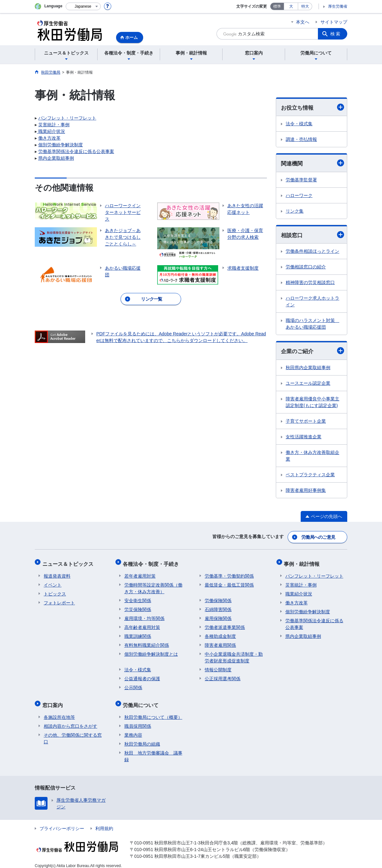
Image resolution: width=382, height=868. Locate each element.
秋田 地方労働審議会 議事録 (153, 750)
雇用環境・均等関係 (144, 615)
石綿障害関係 (218, 606)
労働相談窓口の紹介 (306, 268)
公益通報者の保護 (142, 675)
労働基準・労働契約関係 (229, 573)
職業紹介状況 (51, 131)
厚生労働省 (338, 6)
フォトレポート (59, 600)
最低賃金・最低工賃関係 (229, 582)
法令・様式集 (299, 124)
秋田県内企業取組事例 (308, 368)
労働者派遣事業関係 (225, 624)
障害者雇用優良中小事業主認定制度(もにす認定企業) (312, 403)
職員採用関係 (138, 720)
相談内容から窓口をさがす (70, 720)
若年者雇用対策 (140, 573)
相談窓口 (312, 235)
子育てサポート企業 (306, 422)
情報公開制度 (218, 667)
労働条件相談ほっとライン (312, 252)
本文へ (303, 22)
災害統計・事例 (54, 125)
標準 (277, 6)
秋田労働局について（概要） (153, 711)
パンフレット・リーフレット (67, 118)
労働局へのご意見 (319, 537)
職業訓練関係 (138, 633)
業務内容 (133, 729)
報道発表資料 (57, 573)
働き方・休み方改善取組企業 (312, 457)
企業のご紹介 (312, 352)
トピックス (55, 591)
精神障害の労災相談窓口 (310, 283)
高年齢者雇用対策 (142, 624)
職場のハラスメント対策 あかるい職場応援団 (312, 325)
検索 (336, 34)
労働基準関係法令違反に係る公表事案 (76, 151)
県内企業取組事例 (56, 158)
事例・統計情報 (303, 562)
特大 (305, 6)
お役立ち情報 (312, 107)
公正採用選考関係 (223, 675)
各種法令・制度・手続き (152, 562)
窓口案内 (54, 700)
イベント (53, 582)
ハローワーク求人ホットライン (312, 302)
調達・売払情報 (301, 140)
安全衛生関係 (138, 597)
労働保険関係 (218, 597)
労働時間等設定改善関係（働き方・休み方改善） (153, 585)
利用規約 (104, 822)
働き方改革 (49, 138)
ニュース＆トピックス (69, 562)
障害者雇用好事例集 (306, 491)
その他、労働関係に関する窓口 (73, 732)
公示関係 (133, 684)
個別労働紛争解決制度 (61, 145)
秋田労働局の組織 (142, 738)
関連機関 (312, 163)
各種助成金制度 (220, 633)
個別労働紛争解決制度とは (151, 651)
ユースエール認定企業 (308, 384)
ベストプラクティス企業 (310, 476)
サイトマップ (334, 22)
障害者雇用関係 (220, 642)
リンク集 (295, 212)
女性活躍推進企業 (304, 438)
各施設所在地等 (59, 711)
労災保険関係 (138, 606)
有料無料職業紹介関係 (147, 642)
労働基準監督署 (301, 180)
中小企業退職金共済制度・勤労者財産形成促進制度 (234, 654)
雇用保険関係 (218, 615)
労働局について (142, 700)
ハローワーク (299, 196)
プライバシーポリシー (62, 822)
